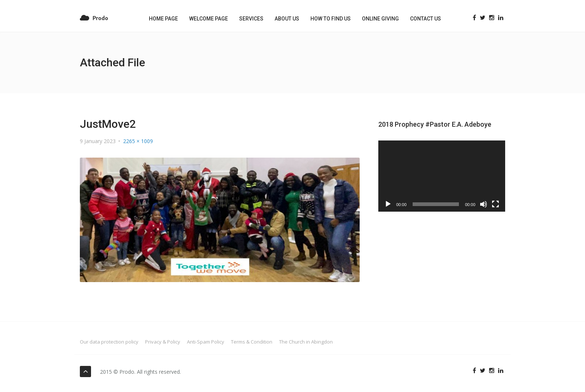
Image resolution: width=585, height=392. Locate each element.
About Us (287, 19)
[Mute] (484, 204)
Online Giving (380, 19)
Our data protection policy (109, 342)
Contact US (426, 19)
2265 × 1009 (138, 141)
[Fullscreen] (495, 204)
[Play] (388, 204)
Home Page (163, 19)
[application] (442, 176)
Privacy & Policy (163, 342)
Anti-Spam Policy (206, 342)
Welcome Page (209, 19)
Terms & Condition (252, 342)
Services (251, 19)
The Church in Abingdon (306, 342)
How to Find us (331, 19)
